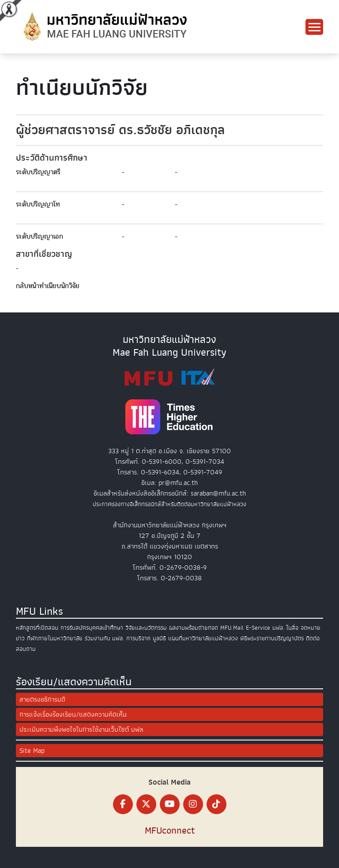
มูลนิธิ (159, 638)
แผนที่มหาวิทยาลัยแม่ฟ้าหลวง (203, 638)
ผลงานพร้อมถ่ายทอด (194, 628)
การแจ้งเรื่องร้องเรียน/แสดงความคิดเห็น (73, 714)
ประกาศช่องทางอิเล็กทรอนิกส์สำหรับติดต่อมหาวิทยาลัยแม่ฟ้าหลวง (169, 504)
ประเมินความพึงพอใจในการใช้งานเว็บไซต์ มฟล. (82, 729)
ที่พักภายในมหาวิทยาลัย (55, 638)
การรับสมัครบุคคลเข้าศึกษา (92, 628)
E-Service (258, 628)
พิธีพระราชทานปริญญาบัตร (272, 638)
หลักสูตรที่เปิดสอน (37, 628)
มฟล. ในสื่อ (285, 628)
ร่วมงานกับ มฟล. (104, 638)
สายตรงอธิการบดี (42, 699)
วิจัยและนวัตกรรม (146, 628)
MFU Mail (232, 628)
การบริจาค (138, 638)
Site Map (32, 751)
